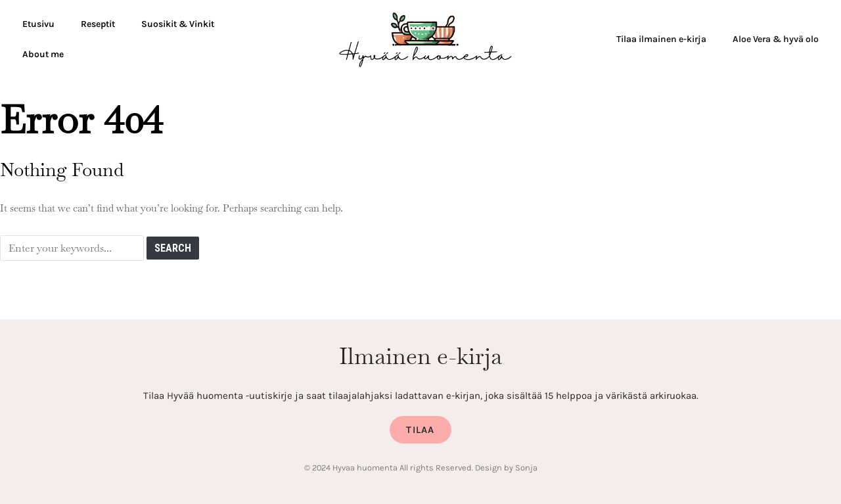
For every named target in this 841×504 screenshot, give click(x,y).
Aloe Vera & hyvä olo (776, 39)
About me (43, 54)
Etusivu (38, 24)
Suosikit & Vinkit (178, 24)
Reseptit (98, 24)
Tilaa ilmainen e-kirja (661, 39)
